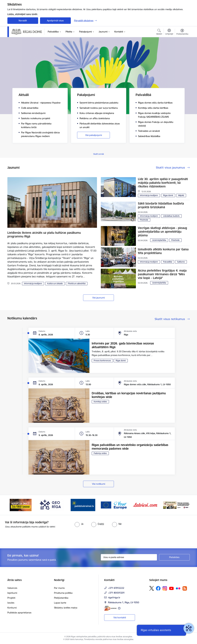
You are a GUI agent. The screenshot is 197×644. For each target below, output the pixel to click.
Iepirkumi (12, 593)
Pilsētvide (144, 220)
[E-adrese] (110, 608)
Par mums (59, 588)
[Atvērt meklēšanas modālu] (159, 32)
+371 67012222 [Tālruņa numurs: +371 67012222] (116, 588)
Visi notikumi (99, 484)
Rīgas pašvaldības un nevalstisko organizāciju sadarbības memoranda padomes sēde (130, 447)
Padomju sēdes (100, 453)
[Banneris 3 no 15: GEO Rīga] (52, 505)
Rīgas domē (168, 195)
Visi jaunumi (98, 298)
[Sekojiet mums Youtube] (171, 588)
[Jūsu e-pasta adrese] (129, 557)
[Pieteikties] (174, 557)
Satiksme (181, 262)
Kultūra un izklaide (55, 283)
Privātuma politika (63, 593)
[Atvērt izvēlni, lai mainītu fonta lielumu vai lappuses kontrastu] (182, 32)
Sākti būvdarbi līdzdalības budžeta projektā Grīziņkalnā (161, 205)
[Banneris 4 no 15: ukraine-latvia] (83, 505)
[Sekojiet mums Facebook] (158, 588)
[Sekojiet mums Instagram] (165, 588)
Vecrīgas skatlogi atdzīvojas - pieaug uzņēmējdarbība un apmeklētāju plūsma (162, 232)
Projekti (11, 598)
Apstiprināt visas (55, 21)
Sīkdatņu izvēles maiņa (66, 608)
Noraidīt (23, 21)
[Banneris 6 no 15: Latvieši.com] (145, 505)
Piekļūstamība (61, 598)
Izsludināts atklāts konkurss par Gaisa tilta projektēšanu (163, 251)
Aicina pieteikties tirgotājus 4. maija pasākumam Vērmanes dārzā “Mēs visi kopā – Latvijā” (162, 274)
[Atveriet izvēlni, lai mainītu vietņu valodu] (169, 32)
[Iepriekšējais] (14, 505)
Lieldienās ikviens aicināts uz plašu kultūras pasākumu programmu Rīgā (44, 235)
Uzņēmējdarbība (159, 240)
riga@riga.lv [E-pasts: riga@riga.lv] (114, 597)
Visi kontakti (120, 617)
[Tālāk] (183, 505)
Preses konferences (102, 361)
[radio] (79, 524)
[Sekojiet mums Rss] (185, 588)
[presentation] (26, 537)
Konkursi (12, 608)
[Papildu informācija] (119, 608)
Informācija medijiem (33, 283)
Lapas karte (60, 603)
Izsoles (11, 603)
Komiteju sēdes (100, 402)
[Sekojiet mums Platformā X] (152, 588)
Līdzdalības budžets (171, 216)
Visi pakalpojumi (94, 135)
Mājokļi (181, 195)
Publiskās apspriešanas (19, 613)
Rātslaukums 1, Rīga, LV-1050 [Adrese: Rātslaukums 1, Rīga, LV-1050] (124, 602)
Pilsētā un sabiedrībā (77, 283)
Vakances (12, 588)
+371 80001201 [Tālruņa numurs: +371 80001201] (116, 593)
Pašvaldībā (168, 262)
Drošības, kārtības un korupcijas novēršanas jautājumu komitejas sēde (129, 395)
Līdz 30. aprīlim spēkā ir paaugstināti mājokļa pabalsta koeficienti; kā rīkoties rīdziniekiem (163, 183)
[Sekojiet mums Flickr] (178, 588)
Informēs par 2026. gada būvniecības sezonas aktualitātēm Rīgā (123, 345)
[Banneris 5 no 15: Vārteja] (114, 505)
